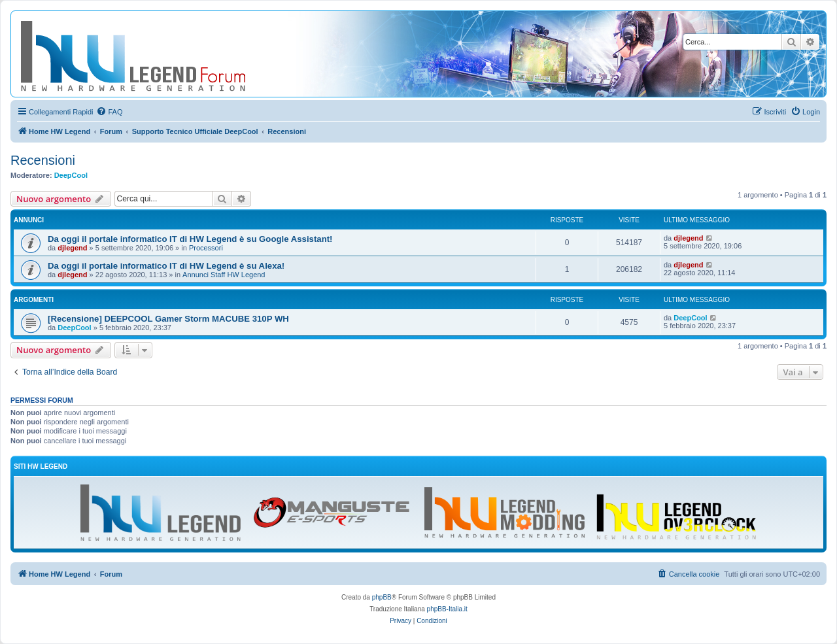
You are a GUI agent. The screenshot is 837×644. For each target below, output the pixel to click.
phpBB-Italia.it (447, 609)
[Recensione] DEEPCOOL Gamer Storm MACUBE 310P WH (168, 319)
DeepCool (71, 175)
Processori (206, 248)
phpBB (382, 597)
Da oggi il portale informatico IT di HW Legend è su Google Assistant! (190, 239)
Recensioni (43, 160)
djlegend (72, 248)
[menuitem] (109, 112)
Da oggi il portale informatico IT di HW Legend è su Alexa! (166, 266)
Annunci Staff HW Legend (224, 275)
